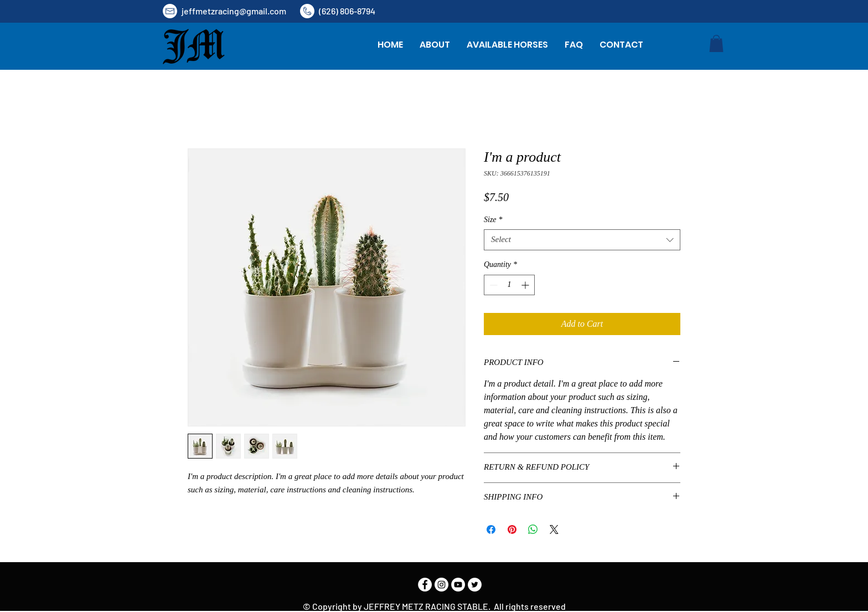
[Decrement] (492, 285)
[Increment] (526, 285)
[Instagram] (441, 585)
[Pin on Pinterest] (512, 529)
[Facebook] (425, 585)
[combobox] (582, 240)
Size (493, 220)
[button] (716, 43)
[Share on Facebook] (491, 529)
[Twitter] (475, 585)
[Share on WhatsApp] (533, 529)
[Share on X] (554, 529)
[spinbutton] (509, 285)
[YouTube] (458, 585)
